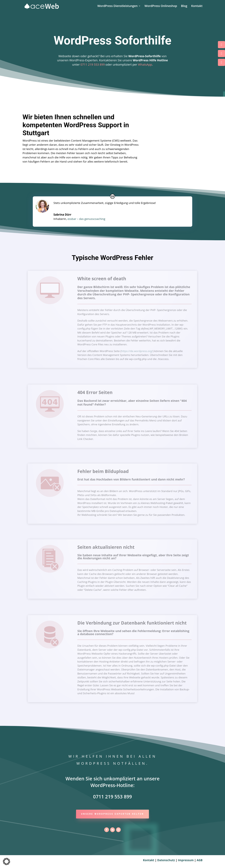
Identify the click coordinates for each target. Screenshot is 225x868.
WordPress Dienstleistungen (117, 6)
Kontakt (197, 6)
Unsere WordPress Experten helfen (112, 814)
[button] (6, 861)
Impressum (186, 860)
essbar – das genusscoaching (86, 219)
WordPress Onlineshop (161, 6)
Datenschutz (166, 860)
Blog (184, 6)
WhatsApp (145, 65)
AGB (200, 860)
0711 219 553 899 (93, 65)
